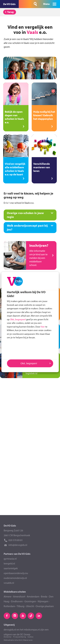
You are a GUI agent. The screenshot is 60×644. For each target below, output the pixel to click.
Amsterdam (33, 596)
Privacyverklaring (20, 637)
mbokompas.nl (32, 629)
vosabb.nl (9, 583)
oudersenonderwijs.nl (15, 578)
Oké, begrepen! (18, 319)
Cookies (30, 637)
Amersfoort (19, 596)
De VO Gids (9, 4)
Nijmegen (43, 601)
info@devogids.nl (18, 545)
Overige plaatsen (45, 606)
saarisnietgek (11, 568)
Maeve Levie (28, 640)
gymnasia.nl (10, 559)
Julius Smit (18, 640)
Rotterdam (9, 606)
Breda (44, 596)
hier (43, 327)
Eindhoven (17, 601)
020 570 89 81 (16, 540)
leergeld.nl (9, 563)
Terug (9, 12)
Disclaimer (8, 637)
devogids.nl (10, 629)
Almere (8, 596)
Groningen (30, 601)
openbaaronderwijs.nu (16, 573)
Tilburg (20, 606)
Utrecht (30, 606)
